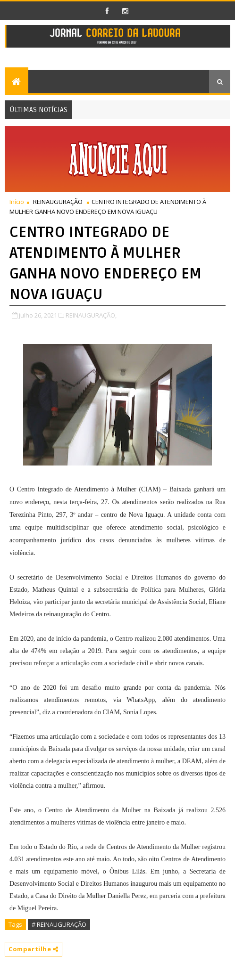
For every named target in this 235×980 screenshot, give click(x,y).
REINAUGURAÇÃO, (91, 315)
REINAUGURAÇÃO (58, 202)
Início (17, 202)
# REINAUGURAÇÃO (59, 924)
